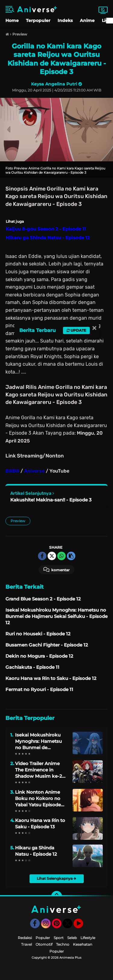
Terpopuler (38, 20)
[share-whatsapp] (61, 556)
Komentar (56, 569)
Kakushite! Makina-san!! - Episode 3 (51, 500)
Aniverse (34, 471)
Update (76, 330)
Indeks (65, 20)
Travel (27, 944)
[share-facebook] (42, 556)
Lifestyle (88, 938)
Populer (43, 938)
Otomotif (44, 944)
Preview (18, 521)
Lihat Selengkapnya (56, 878)
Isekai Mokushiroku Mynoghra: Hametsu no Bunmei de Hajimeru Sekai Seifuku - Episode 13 (38, 741)
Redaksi (25, 938)
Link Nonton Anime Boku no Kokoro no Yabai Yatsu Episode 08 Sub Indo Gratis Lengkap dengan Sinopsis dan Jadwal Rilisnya (38, 799)
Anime (87, 20)
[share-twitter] (52, 556)
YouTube (83, 926)
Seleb (72, 938)
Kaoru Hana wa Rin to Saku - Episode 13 (40, 823)
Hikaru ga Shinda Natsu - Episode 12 (36, 851)
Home (12, 20)
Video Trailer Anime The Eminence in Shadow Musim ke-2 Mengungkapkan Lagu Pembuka (41, 770)
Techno (63, 944)
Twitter (70, 926)
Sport (59, 938)
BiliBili (12, 471)
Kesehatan (83, 944)
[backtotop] (57, 896)
